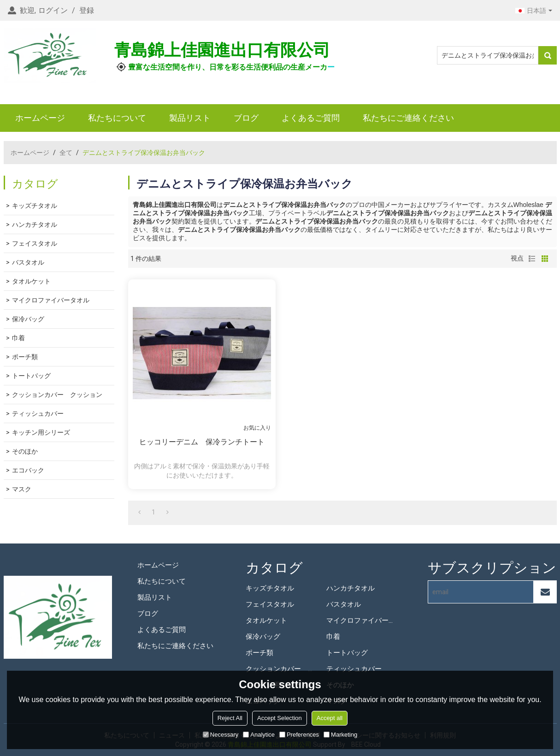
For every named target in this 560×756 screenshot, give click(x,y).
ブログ (246, 118)
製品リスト (190, 118)
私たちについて (117, 118)
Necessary (221, 735)
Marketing (340, 735)
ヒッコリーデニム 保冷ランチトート (202, 442)
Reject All (230, 718)
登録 (87, 10)
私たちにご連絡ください (408, 118)
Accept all (330, 718)
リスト (532, 259)
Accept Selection (280, 718)
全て (66, 153)
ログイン (53, 10)
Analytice (259, 735)
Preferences (299, 735)
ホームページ (40, 118)
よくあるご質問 (311, 118)
